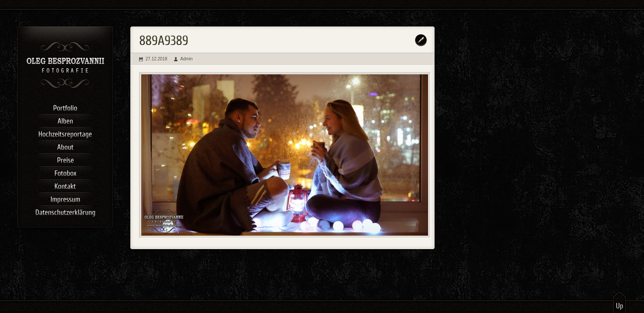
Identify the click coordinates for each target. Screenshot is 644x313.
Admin (186, 59)
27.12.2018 (156, 59)
